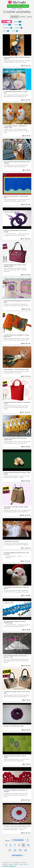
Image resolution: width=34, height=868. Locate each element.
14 (25, 850)
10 (28, 845)
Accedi (14, 9)
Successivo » (17, 855)
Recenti (29, 17)
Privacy (16, 864)
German (19, 28)
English (18, 22)
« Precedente (18, 840)
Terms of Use (24, 864)
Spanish (7, 25)
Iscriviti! (20, 9)
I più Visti (23, 17)
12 (15, 850)
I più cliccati (15, 17)
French (18, 25)
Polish (15, 31)
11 (10, 850)
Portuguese (8, 28)
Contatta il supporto (9, 866)
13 (20, 850)
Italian (7, 22)
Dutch (6, 31)
